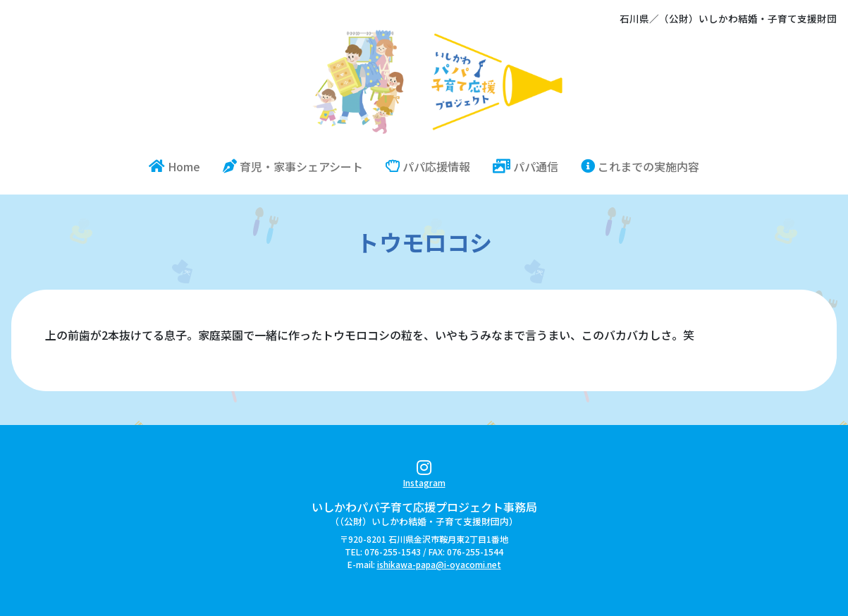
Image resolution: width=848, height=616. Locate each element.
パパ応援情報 (428, 166)
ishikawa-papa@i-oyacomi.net (439, 564)
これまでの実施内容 (640, 166)
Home (180, 166)
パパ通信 (526, 166)
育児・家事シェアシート (293, 166)
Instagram (424, 476)
